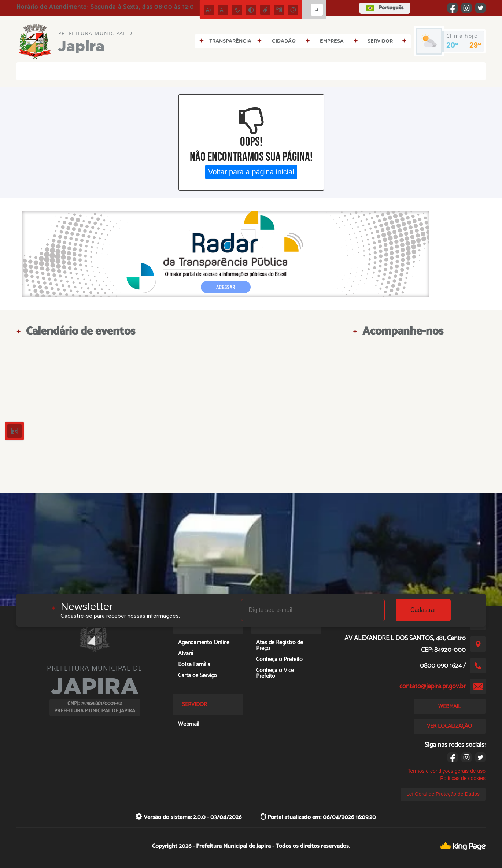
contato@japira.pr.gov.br (433, 686)
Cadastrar (423, 610)
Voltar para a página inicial (251, 172)
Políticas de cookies (463, 778)
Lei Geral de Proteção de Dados (443, 794)
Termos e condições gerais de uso (447, 771)
